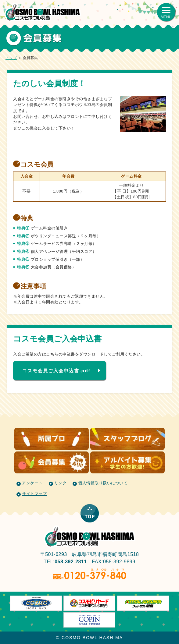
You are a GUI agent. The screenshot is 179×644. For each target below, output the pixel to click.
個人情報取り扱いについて (103, 483)
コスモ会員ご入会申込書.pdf (56, 371)
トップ (11, 58)
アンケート (32, 483)
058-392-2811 (71, 562)
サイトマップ (34, 494)
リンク (61, 483)
